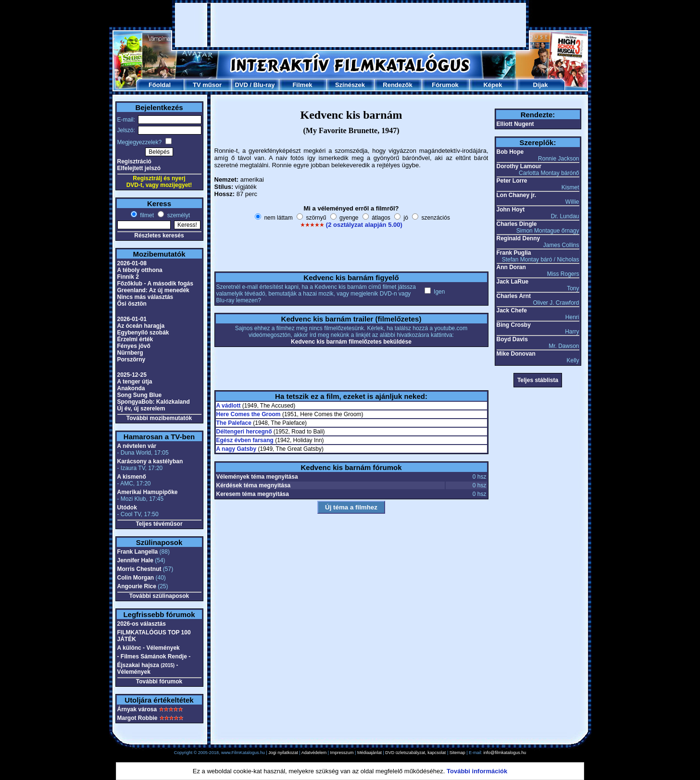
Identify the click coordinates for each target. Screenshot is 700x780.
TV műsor (207, 85)
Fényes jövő (134, 346)
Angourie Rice (137, 586)
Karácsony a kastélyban (150, 461)
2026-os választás (142, 624)
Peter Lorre (512, 181)
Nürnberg (130, 353)
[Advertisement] (350, 25)
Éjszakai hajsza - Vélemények (148, 669)
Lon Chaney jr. (517, 195)
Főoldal (160, 85)
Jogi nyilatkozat (283, 753)
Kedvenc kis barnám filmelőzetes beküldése (351, 342)
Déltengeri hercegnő (244, 432)
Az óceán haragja (141, 326)
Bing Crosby (514, 325)
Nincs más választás (145, 297)
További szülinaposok (159, 596)
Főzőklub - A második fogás (155, 284)
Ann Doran (511, 267)
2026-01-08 (132, 263)
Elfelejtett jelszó (139, 168)
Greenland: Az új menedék (153, 290)
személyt (178, 215)
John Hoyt (511, 210)
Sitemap (457, 753)
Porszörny (131, 359)
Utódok (127, 508)
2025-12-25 (132, 375)
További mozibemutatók (159, 418)
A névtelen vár (137, 446)
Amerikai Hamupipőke (148, 492)
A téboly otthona (140, 270)
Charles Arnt (514, 296)
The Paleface (234, 423)
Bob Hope (510, 152)
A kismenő (132, 477)
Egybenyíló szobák (143, 333)
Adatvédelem (314, 753)
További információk (477, 771)
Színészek (350, 85)
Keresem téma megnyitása (253, 494)
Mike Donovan (516, 354)
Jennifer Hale (135, 560)
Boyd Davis (512, 339)
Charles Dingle (517, 224)
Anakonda (131, 388)
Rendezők (397, 85)
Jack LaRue (513, 282)
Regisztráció (134, 161)
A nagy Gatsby (237, 449)
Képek (493, 85)
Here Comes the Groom (249, 414)
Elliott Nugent (515, 124)
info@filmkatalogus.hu (505, 753)
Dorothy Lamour (519, 166)
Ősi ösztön (132, 304)
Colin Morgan (136, 578)
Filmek (302, 85)
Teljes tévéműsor (159, 524)
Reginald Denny (519, 238)
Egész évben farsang (245, 440)
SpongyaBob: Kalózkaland (154, 402)
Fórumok (445, 85)
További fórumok (159, 681)
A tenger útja (135, 382)
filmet (146, 215)
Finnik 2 (128, 277)
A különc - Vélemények (149, 648)
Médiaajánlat (369, 753)
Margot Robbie (137, 718)
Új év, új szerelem (141, 409)
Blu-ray (264, 85)
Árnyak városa (137, 709)
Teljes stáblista (538, 380)
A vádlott (229, 406)
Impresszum (342, 753)
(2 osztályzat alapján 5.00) (364, 225)
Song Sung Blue (140, 395)
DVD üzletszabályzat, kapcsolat (415, 753)
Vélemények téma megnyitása (257, 477)
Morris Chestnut (139, 569)
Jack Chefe (512, 310)
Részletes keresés (159, 235)
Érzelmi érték (135, 339)
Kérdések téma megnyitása (254, 485)
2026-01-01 (132, 319)
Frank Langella (138, 552)
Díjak (540, 85)
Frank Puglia (514, 253)
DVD (241, 85)
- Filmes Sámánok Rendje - (154, 656)
